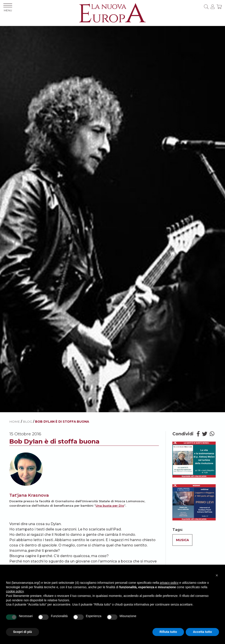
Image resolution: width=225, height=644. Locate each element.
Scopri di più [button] (23, 632)
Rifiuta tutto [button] (168, 632)
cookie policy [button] (15, 591)
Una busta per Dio (110, 506)
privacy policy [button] (169, 583)
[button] (217, 575)
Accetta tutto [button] (202, 632)
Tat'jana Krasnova (29, 495)
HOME (15, 422)
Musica (182, 540)
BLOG (28, 422)
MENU (8, 8)
